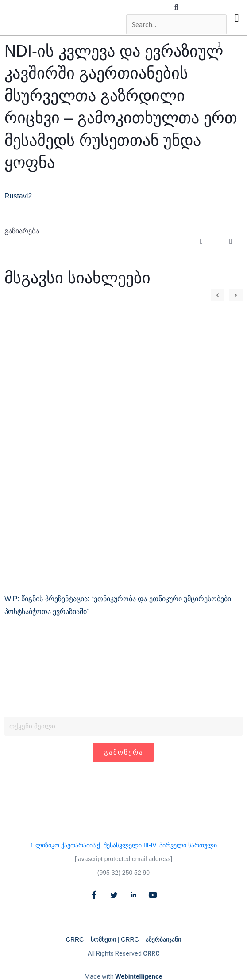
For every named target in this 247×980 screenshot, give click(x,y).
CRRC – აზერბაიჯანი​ (151, 939)
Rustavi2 (18, 196)
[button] (176, 8)
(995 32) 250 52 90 (123, 873)
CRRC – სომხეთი (91, 939)
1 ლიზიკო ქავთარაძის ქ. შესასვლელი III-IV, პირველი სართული (123, 845)
